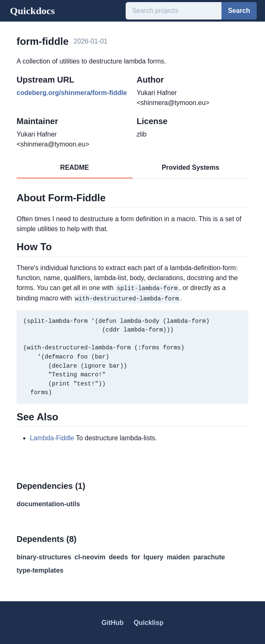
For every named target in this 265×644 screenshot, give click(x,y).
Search (239, 11)
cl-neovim (90, 557)
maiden (178, 557)
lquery (153, 557)
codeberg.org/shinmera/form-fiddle (72, 93)
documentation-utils (48, 504)
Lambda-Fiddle (52, 438)
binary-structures (44, 557)
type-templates (40, 570)
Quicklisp (148, 622)
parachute (209, 557)
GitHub (113, 622)
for (136, 557)
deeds (118, 557)
